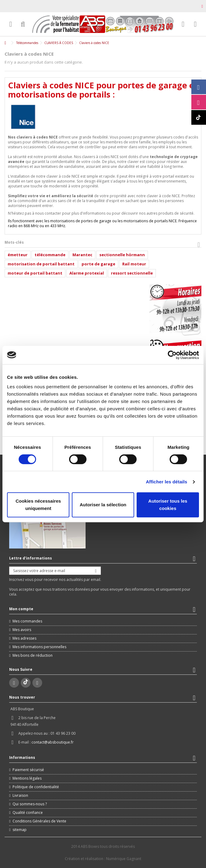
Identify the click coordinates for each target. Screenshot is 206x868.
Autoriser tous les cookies (168, 505)
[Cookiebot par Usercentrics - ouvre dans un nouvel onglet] (172, 355)
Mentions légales (27, 778)
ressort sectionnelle (132, 273)
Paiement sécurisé (28, 770)
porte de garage (98, 264)
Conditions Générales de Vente (39, 821)
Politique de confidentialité (36, 787)
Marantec (82, 255)
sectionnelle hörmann (122, 255)
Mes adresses (24, 638)
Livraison (20, 796)
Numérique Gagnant (124, 859)
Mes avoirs (22, 630)
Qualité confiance (28, 813)
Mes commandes (27, 621)
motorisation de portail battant (41, 264)
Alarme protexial (87, 273)
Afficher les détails (166, 482)
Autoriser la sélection (103, 505)
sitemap (20, 830)
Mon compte (21, 609)
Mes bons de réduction (33, 656)
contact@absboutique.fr (53, 742)
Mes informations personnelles (39, 647)
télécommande (50, 255)
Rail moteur (134, 264)
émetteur (18, 255)
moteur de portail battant (35, 273)
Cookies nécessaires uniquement (38, 505)
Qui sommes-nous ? (30, 804)
